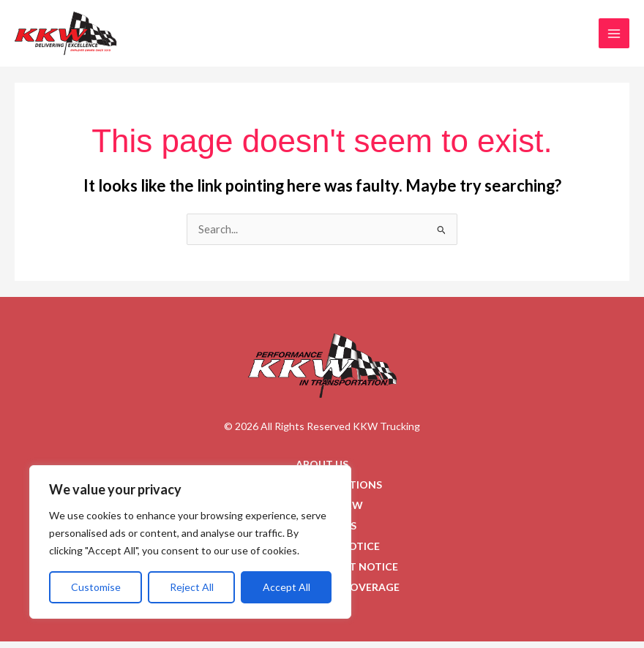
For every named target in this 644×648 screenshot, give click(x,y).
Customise (96, 587)
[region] (190, 542)
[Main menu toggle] (614, 37)
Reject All (192, 587)
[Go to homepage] (322, 372)
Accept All (287, 587)
